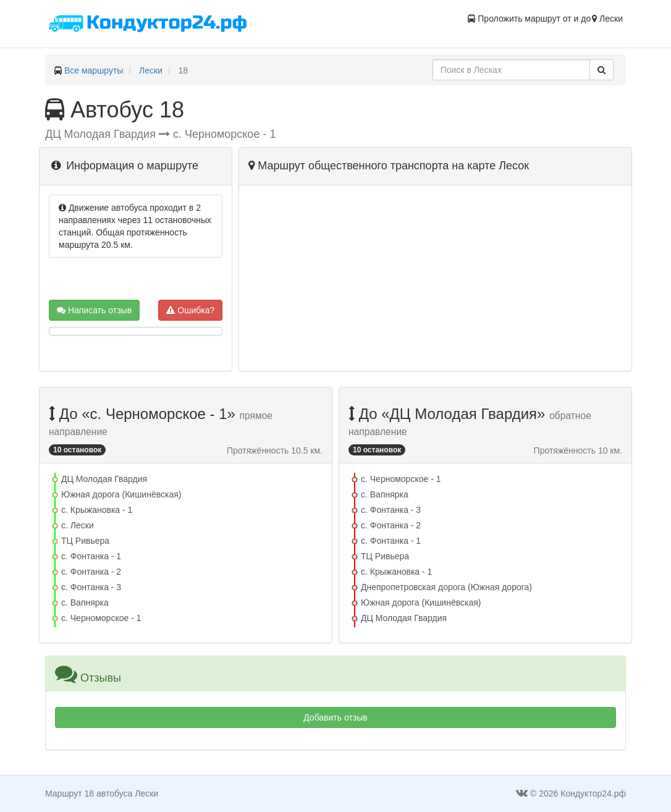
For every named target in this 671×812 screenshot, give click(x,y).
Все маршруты (94, 70)
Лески (151, 70)
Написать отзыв (94, 310)
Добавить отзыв (335, 717)
